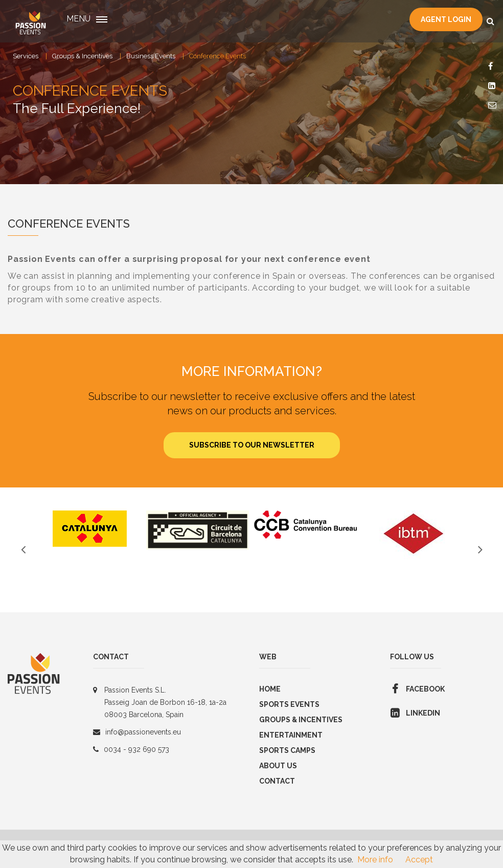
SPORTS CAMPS (287, 750)
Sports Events (289, 704)
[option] (90, 529)
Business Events (151, 56)
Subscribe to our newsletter (252, 445)
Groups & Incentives (82, 56)
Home (270, 689)
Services (26, 56)
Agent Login (446, 19)
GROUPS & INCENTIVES (301, 720)
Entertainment (291, 735)
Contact (277, 781)
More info (375, 860)
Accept (419, 860)
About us (278, 766)
